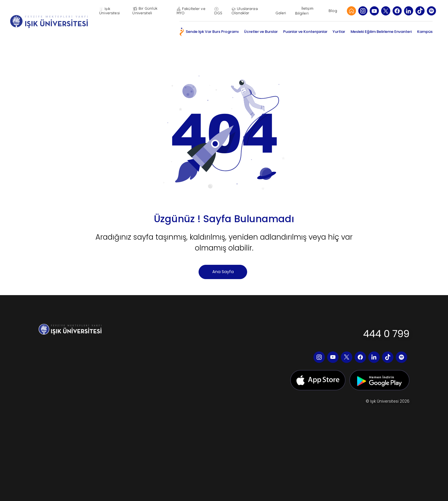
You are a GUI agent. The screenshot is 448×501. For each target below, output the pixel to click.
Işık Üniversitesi (111, 11)
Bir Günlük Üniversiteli (146, 11)
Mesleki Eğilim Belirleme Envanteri (381, 32)
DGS (219, 11)
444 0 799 (386, 334)
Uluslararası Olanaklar (246, 11)
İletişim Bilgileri (304, 11)
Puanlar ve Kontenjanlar (305, 32)
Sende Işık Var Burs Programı (212, 32)
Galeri (281, 11)
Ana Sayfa (223, 272)
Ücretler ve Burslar (261, 32)
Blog (333, 11)
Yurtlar (339, 32)
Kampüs (425, 32)
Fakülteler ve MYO (192, 11)
